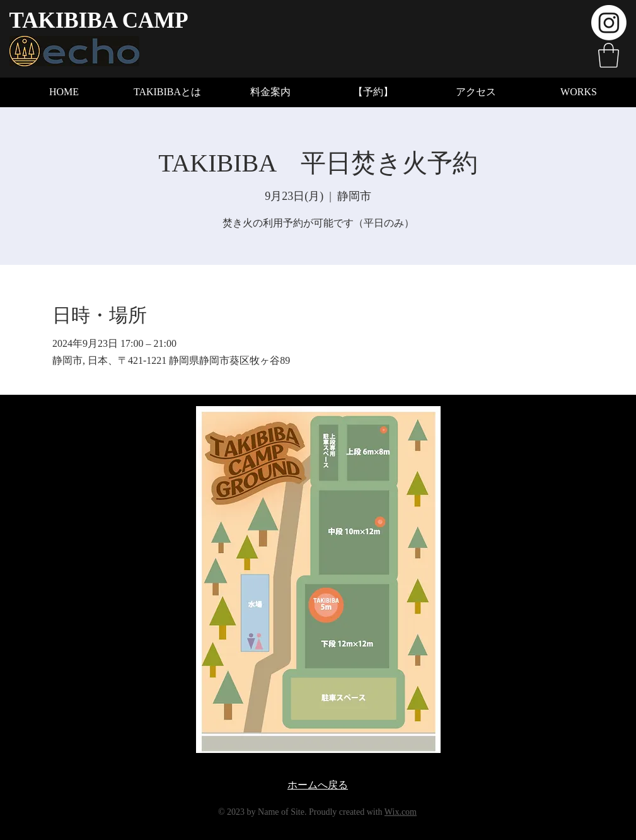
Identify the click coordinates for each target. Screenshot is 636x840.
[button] (609, 55)
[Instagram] (609, 23)
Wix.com (401, 812)
